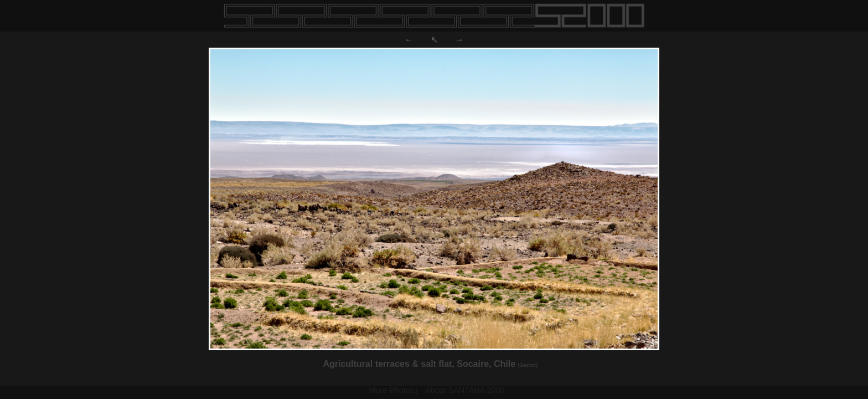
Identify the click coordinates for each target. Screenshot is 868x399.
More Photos (391, 390)
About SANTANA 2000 (465, 390)
